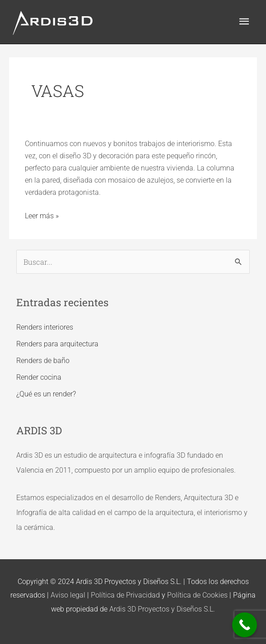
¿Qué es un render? (46, 394)
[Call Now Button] (245, 625)
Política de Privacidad (125, 595)
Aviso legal (68, 595)
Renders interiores (45, 327)
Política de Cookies (197, 595)
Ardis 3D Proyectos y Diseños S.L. (162, 609)
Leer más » (42, 215)
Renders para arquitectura (57, 344)
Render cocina (39, 377)
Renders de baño (43, 361)
